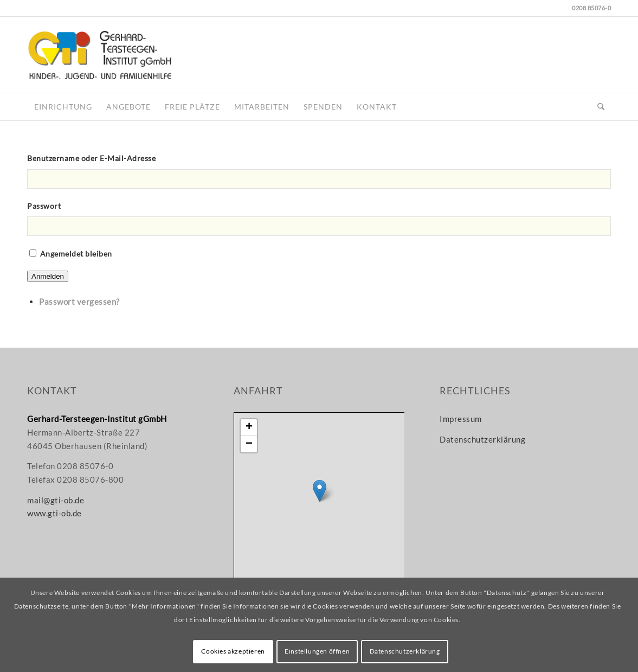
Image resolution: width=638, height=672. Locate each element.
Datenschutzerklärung (482, 439)
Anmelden (48, 276)
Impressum (461, 419)
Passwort (44, 206)
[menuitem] (63, 107)
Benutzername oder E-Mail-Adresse (91, 158)
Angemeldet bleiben (76, 254)
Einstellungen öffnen (317, 651)
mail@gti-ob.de (56, 500)
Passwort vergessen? (79, 302)
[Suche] (601, 107)
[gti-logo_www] (99, 55)
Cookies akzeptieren (233, 651)
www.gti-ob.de (54, 513)
